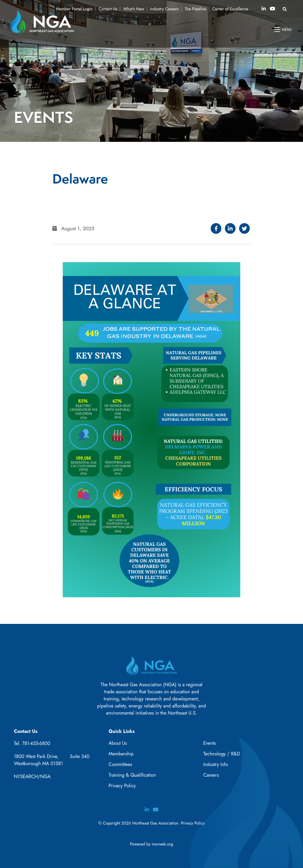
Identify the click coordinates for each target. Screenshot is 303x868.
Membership (121, 754)
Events (210, 743)
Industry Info (216, 764)
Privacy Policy (122, 786)
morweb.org (162, 844)
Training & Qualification (132, 775)
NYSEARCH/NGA (32, 777)
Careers (211, 775)
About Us (118, 743)
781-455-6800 (36, 743)
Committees (120, 764)
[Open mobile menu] (283, 30)
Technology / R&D (222, 754)
